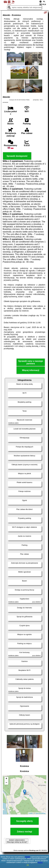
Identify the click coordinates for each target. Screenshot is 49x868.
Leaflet (31, 813)
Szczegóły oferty (24, 821)
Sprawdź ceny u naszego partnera (31, 362)
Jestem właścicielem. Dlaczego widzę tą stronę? (17, 841)
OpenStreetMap (41, 813)
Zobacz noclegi (25, 832)
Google (28, 857)
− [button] (6, 783)
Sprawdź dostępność (17, 156)
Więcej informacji (31, 370)
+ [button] (6, 779)
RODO (40, 862)
